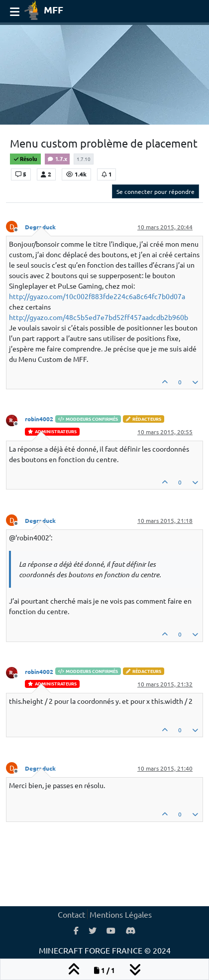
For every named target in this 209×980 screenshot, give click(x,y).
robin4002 (39, 419)
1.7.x (57, 159)
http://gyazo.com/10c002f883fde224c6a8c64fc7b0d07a (97, 296)
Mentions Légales (121, 914)
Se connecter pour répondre (156, 191)
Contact (71, 914)
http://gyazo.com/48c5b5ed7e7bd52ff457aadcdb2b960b (99, 317)
